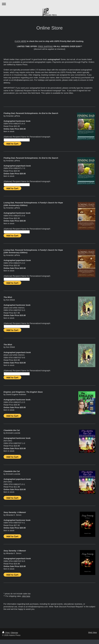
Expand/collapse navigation (49, 4)
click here (26, 596)
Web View (92, 632)
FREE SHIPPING (45, 46)
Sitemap (14, 633)
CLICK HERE (20, 41)
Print (6, 633)
